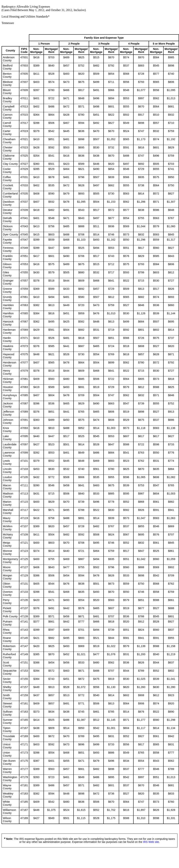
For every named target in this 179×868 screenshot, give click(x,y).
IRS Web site (151, 842)
